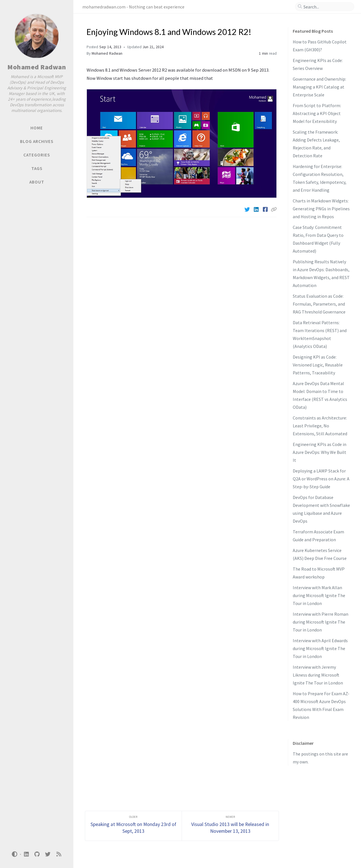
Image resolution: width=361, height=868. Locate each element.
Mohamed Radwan (37, 67)
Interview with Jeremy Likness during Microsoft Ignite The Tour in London (318, 675)
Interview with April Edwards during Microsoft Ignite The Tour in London (320, 648)
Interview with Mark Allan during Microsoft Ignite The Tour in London (319, 595)
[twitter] (48, 854)
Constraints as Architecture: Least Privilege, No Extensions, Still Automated (320, 426)
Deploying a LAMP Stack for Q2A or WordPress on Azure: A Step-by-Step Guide (321, 479)
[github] (37, 854)
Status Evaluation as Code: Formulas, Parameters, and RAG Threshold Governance (319, 304)
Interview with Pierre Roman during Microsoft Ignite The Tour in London (321, 622)
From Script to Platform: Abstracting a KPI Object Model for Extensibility (317, 113)
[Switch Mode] (15, 854)
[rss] (59, 854)
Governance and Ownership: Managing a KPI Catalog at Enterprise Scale (319, 87)
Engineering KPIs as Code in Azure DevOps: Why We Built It (320, 452)
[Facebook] (266, 209)
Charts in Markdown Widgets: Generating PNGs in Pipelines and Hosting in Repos (321, 209)
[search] (327, 7)
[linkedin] (26, 854)
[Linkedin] (257, 209)
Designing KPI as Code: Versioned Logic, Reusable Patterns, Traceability (318, 365)
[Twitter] (248, 209)
